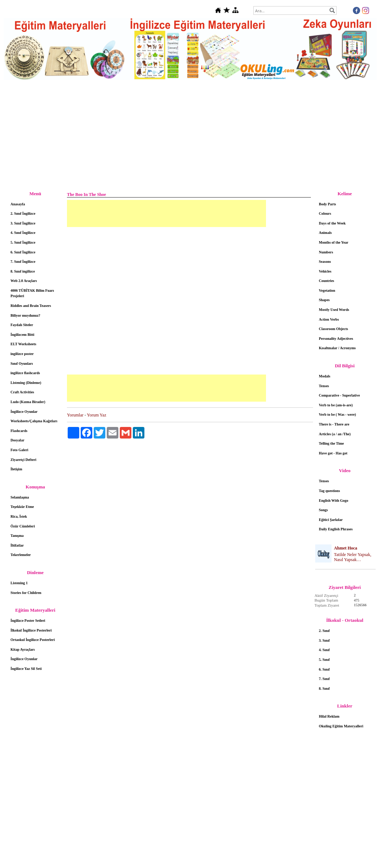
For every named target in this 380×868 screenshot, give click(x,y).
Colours (325, 213)
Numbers (326, 252)
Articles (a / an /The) (335, 434)
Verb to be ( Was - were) (337, 414)
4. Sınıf (324, 650)
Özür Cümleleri (23, 526)
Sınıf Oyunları (22, 364)
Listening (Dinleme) (26, 383)
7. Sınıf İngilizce (23, 262)
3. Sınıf (324, 640)
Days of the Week (332, 223)
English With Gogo (333, 501)
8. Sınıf (324, 689)
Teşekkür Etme (22, 507)
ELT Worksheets (23, 344)
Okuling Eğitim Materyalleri (341, 726)
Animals (325, 233)
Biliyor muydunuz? (25, 315)
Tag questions (329, 491)
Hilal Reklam (329, 716)
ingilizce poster (22, 354)
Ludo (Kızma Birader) (28, 402)
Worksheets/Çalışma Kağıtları (34, 421)
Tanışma (17, 536)
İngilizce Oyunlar (24, 412)
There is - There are (334, 424)
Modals (325, 376)
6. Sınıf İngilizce (23, 252)
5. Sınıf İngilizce (23, 242)
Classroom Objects (333, 329)
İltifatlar (17, 545)
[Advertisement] (190, 136)
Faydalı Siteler (22, 325)
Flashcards (19, 431)
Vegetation (327, 290)
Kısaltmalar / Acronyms (337, 348)
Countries (326, 281)
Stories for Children (26, 593)
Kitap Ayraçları (23, 649)
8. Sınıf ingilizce (23, 271)
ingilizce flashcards (25, 373)
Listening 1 (19, 583)
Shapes (324, 300)
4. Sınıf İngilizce (23, 233)
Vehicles (325, 271)
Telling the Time (331, 443)
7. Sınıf (324, 679)
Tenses (324, 386)
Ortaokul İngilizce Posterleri (33, 640)
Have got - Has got (333, 453)
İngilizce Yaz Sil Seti (26, 669)
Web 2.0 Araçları (24, 281)
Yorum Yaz (96, 415)
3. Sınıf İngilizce (23, 223)
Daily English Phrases (336, 529)
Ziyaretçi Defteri (23, 460)
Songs (323, 510)
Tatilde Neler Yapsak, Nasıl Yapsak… (353, 557)
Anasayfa (18, 204)
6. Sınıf (324, 669)
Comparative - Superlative (339, 395)
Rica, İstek (19, 516)
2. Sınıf (324, 631)
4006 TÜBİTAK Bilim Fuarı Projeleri (32, 293)
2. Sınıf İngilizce (23, 213)
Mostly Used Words (334, 310)
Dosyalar (17, 440)
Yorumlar (75, 415)
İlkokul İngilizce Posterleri (31, 630)
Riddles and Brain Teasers (31, 306)
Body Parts (328, 204)
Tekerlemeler (21, 555)
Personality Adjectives (336, 339)
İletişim (16, 469)
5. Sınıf (324, 660)
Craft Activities (22, 392)
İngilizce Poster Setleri (28, 621)
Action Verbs (329, 319)
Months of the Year (334, 242)
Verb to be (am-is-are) (336, 405)
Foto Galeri (19, 450)
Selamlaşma (20, 497)
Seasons (325, 262)
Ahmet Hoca (346, 548)
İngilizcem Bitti (22, 335)
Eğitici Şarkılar (331, 520)
